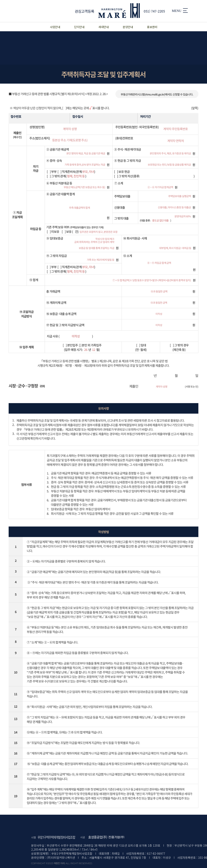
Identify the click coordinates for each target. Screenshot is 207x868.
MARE (119, 11)
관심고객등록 (85, 11)
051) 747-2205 (154, 11)
